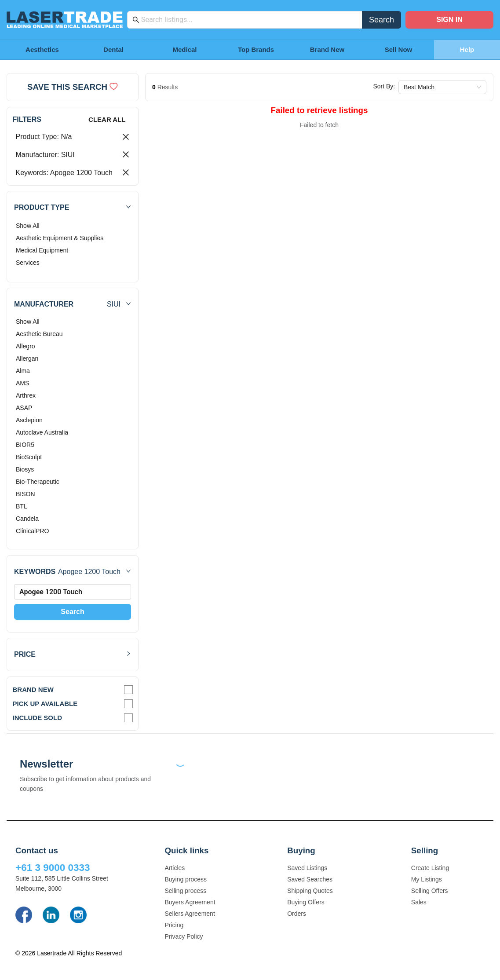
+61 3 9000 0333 (53, 868)
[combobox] (249, 20)
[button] (73, 207)
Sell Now (399, 49)
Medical (184, 49)
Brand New (327, 49)
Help (467, 49)
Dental (113, 49)
